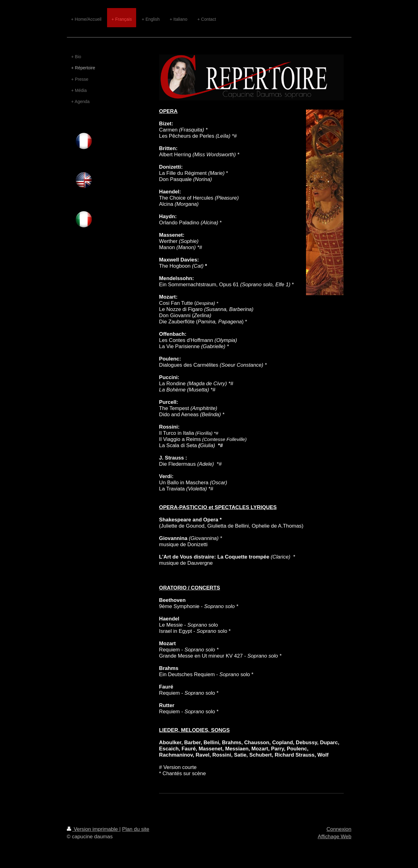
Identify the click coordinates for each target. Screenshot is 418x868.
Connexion (339, 829)
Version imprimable (93, 829)
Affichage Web (335, 837)
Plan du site (136, 829)
